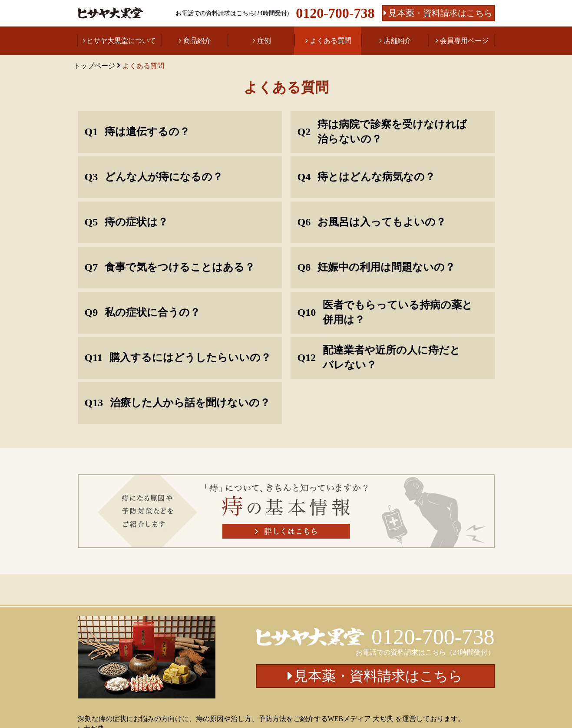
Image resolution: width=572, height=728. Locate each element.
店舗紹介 (397, 41)
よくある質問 (331, 41)
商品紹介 (197, 41)
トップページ (94, 66)
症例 (264, 41)
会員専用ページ (464, 41)
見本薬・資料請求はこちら (440, 13)
